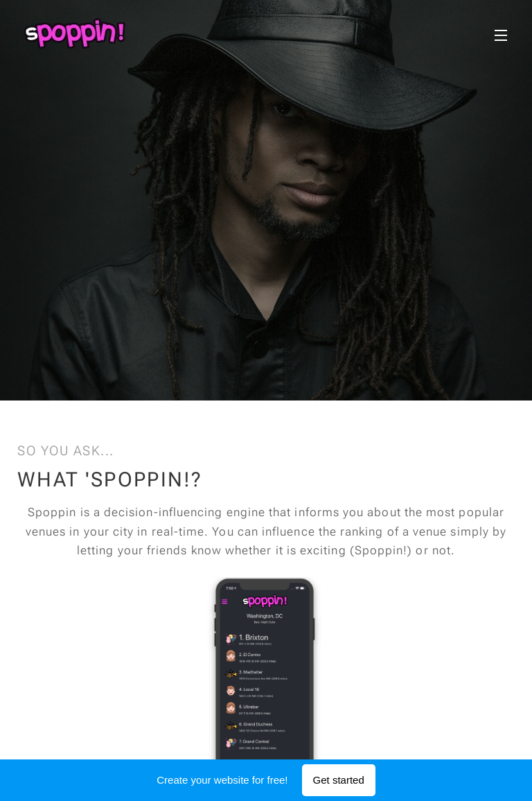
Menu (501, 35)
